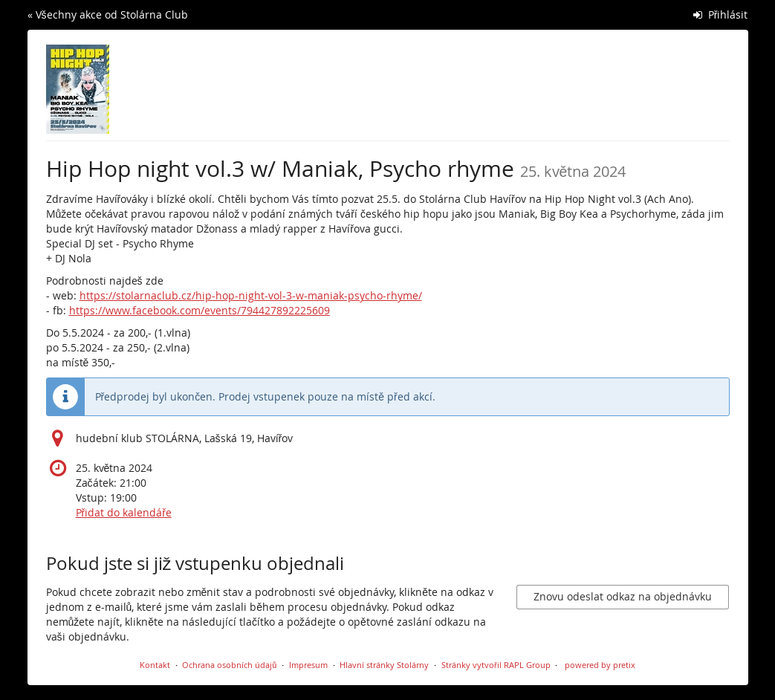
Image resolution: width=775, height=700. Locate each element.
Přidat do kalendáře (124, 512)
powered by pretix (600, 665)
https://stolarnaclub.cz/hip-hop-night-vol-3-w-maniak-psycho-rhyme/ (251, 295)
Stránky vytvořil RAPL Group (496, 665)
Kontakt (155, 665)
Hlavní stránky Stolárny (384, 665)
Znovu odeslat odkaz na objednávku (623, 596)
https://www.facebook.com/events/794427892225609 (200, 310)
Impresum (308, 665)
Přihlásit (720, 14)
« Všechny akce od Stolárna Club (108, 14)
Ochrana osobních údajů (229, 665)
